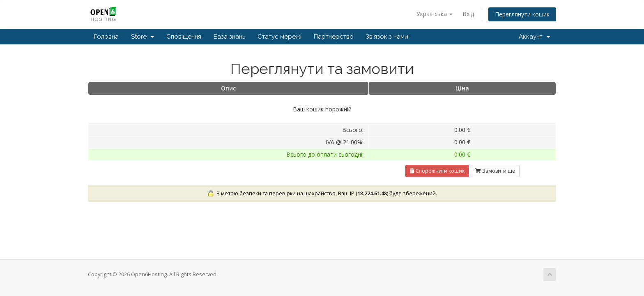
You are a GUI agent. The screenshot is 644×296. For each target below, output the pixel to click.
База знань (229, 37)
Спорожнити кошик (437, 171)
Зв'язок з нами (387, 37)
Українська (435, 14)
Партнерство (334, 37)
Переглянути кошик (522, 14)
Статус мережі (279, 37)
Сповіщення (184, 37)
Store (143, 37)
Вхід (468, 14)
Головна (106, 37)
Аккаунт (534, 37)
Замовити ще (495, 171)
